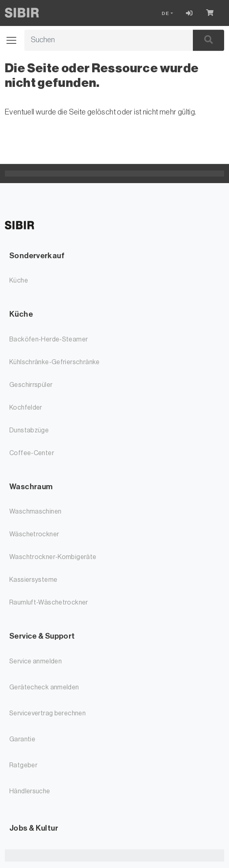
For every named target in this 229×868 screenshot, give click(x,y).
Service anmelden (36, 661)
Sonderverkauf (37, 256)
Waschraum (31, 487)
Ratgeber (23, 765)
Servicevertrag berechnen (48, 713)
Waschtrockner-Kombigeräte (53, 557)
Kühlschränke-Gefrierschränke (55, 362)
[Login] (189, 13)
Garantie (22, 739)
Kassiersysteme (33, 580)
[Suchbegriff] (99, 40)
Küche (19, 281)
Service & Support (42, 636)
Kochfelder (26, 408)
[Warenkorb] (212, 13)
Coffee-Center (32, 453)
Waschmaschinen (35, 512)
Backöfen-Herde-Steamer (49, 339)
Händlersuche (30, 791)
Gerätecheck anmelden (44, 687)
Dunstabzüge (29, 430)
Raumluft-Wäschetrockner (49, 602)
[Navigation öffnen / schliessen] (15, 40)
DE (165, 13)
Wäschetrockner (34, 534)
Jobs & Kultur (34, 828)
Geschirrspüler (31, 385)
